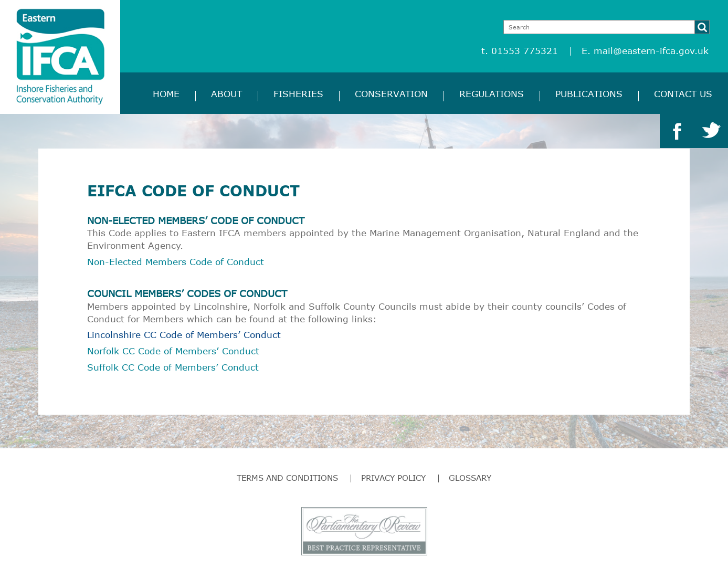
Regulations (492, 94)
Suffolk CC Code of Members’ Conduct (173, 367)
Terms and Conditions (287, 478)
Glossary (470, 478)
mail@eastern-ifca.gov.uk (651, 51)
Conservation (391, 94)
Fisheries (298, 94)
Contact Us (683, 94)
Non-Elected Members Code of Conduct (176, 262)
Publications (589, 94)
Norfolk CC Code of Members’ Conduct (173, 351)
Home (166, 94)
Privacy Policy (393, 478)
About (226, 94)
